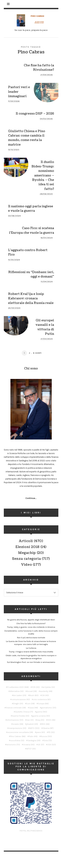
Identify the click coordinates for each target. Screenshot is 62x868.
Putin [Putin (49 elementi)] (33, 736)
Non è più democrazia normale (31, 638)
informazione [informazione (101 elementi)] (15, 720)
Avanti (38, 353)
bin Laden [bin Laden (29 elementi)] (20, 695)
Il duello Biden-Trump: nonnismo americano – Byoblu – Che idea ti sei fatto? (43, 175)
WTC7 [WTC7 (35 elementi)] (31, 749)
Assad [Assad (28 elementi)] (32, 691)
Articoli (26, 541)
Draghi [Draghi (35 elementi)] (18, 704)
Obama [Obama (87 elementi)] (48, 728)
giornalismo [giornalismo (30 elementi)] (49, 708)
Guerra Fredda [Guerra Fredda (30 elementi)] (21, 716)
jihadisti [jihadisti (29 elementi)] (32, 724)
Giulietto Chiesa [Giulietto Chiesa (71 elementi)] (24, 712)
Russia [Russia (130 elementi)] (46, 736)
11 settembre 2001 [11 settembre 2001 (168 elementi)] (18, 687)
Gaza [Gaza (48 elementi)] (34, 708)
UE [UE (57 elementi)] (41, 745)
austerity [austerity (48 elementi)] (46, 691)
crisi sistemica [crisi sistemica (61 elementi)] (42, 699)
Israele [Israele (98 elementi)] (18, 724)
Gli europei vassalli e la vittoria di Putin (45, 327)
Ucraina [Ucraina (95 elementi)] (29, 745)
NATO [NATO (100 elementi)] (34, 728)
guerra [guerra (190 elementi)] (42, 712)
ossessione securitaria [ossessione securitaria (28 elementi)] (20, 732)
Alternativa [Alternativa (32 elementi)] (17, 691)
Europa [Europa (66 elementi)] (43, 704)
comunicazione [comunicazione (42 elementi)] (21, 699)
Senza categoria (26, 559)
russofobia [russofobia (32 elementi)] (17, 740)
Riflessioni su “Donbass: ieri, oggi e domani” (31, 274)
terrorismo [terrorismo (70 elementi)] (13, 745)
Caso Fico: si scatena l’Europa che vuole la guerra (32, 230)
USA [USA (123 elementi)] (52, 745)
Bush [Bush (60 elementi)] (34, 695)
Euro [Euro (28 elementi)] (31, 704)
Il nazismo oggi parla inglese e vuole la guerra (31, 209)
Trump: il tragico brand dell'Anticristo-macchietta (31, 652)
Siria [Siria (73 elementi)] (48, 740)
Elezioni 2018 (28, 547)
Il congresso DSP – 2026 (35, 114)
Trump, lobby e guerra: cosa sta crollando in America (31, 627)
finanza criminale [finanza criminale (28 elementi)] (16, 708)
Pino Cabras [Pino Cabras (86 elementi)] (18, 736)
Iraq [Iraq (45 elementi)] (41, 720)
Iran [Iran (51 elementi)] (30, 720)
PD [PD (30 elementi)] (51, 732)
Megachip (27, 553)
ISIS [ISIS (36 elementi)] (51, 720)
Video (26, 565)
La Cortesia (31, 648)
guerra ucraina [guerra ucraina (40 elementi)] (41, 716)
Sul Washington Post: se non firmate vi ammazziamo (31, 662)
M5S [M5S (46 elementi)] (45, 724)
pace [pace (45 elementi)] (41, 732)
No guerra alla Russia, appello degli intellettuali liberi (31, 620)
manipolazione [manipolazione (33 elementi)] (17, 728)
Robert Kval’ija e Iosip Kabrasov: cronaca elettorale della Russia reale (31, 298)
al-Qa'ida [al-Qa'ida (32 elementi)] (49, 687)
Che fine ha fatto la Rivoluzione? (39, 68)
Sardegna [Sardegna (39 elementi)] (34, 740)
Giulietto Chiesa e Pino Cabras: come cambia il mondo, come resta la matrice (27, 138)
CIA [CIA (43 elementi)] (45, 695)
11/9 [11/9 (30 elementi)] (36, 687)
